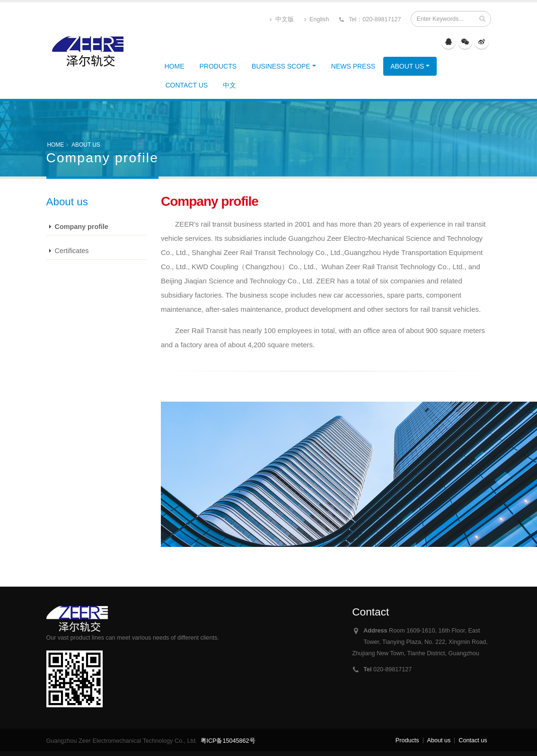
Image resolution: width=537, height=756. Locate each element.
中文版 (282, 20)
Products (218, 66)
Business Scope (281, 66)
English (317, 20)
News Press (353, 66)
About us (407, 66)
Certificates (72, 251)
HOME (175, 66)
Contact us (187, 85)
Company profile (82, 227)
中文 (229, 85)
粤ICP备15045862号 (228, 741)
